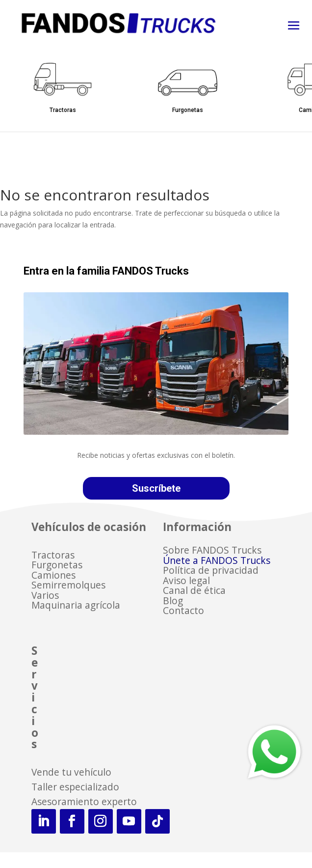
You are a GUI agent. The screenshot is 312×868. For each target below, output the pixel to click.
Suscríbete (156, 488)
